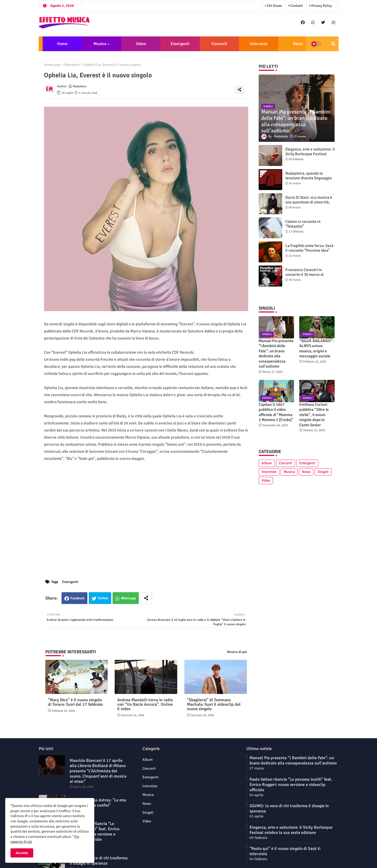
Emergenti (180, 44)
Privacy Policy (321, 6)
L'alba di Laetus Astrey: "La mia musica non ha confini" (98, 803)
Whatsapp (128, 598)
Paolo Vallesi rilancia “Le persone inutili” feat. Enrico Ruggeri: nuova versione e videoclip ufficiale (95, 832)
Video (141, 44)
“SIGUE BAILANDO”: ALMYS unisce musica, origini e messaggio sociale (316, 349)
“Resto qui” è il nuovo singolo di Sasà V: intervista (285, 851)
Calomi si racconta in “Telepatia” (303, 224)
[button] (333, 44)
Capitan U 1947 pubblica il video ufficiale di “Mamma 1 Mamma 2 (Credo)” (276, 412)
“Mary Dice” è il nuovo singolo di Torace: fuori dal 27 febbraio (75, 702)
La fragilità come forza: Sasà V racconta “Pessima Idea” (309, 248)
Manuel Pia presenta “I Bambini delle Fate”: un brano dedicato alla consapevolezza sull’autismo (276, 354)
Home (62, 44)
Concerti (219, 44)
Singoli (323, 472)
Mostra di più (237, 652)
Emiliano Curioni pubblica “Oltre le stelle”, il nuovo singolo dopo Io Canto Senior (314, 415)
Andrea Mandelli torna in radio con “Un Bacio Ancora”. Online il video (145, 705)
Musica (100, 44)
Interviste (259, 44)
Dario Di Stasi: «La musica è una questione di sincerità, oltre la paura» (309, 202)
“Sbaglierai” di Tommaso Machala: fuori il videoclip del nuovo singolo (214, 705)
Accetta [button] (22, 853)
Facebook (77, 598)
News (298, 44)
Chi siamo (274, 6)
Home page (52, 65)
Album (267, 463)
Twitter (103, 598)
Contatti (296, 6)
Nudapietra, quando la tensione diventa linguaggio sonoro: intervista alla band (309, 178)
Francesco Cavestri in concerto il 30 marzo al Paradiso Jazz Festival (304, 274)
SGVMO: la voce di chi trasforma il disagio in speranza (99, 861)
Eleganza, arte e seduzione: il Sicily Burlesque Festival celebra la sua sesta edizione (310, 154)
